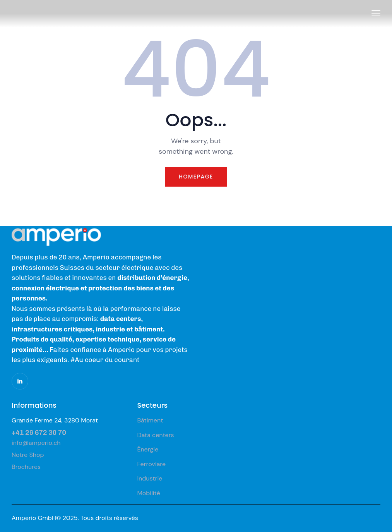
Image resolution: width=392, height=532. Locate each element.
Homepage (196, 177)
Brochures (26, 467)
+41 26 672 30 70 (39, 432)
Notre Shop (28, 455)
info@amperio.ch (36, 443)
